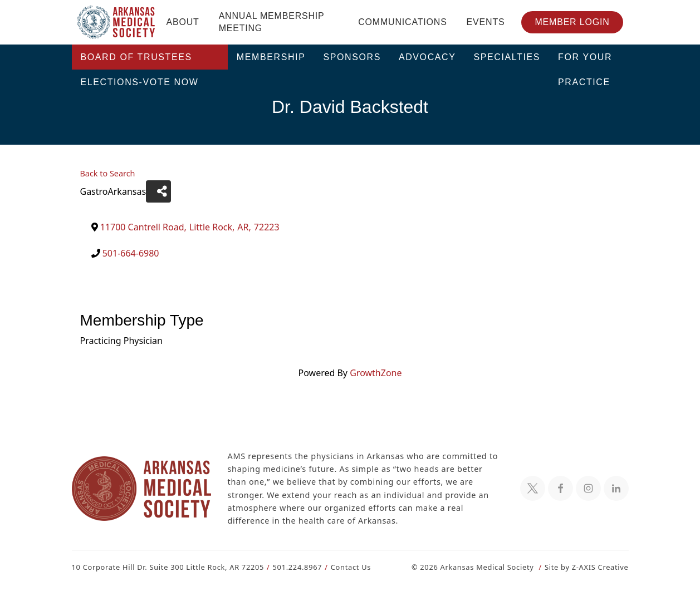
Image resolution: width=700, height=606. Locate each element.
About (183, 22)
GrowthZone (375, 373)
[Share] (156, 191)
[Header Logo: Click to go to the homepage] (116, 22)
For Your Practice (585, 61)
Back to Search (107, 174)
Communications (402, 22)
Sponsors (352, 57)
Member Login (572, 22)
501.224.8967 (292, 567)
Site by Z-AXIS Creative (586, 567)
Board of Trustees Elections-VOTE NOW (140, 61)
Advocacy (427, 57)
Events (486, 22)
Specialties (507, 57)
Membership (271, 57)
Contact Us (344, 567)
